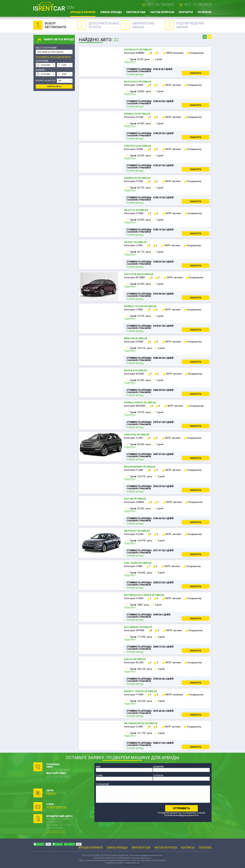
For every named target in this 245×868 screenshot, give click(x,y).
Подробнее (130, 62)
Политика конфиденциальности (146, 855)
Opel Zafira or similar (138, 563)
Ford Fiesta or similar (138, 146)
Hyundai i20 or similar (137, 114)
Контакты (186, 12)
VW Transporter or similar (141, 723)
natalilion (51, 793)
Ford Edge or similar (137, 435)
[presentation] (120, 811)
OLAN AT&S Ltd (132, 863)
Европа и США (136, 12)
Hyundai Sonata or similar (140, 403)
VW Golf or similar (135, 242)
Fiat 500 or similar (135, 499)
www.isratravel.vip (56, 831)
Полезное (205, 12)
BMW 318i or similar (136, 338)
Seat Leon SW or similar (139, 274)
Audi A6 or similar (135, 659)
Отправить (181, 808)
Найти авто (54, 86)
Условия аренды (135, 74)
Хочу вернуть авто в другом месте (54, 57)
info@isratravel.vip (56, 807)
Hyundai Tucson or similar (140, 306)
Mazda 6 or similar (136, 370)
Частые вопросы (162, 12)
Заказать (196, 73)
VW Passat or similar (137, 531)
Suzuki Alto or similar (138, 50)
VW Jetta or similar (136, 210)
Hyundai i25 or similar (137, 178)
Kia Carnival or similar (138, 627)
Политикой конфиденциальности (181, 815)
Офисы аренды (111, 12)
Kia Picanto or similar (138, 82)
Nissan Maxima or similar (140, 467)
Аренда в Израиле (83, 12)
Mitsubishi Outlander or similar (144, 595)
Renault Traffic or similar (140, 691)
